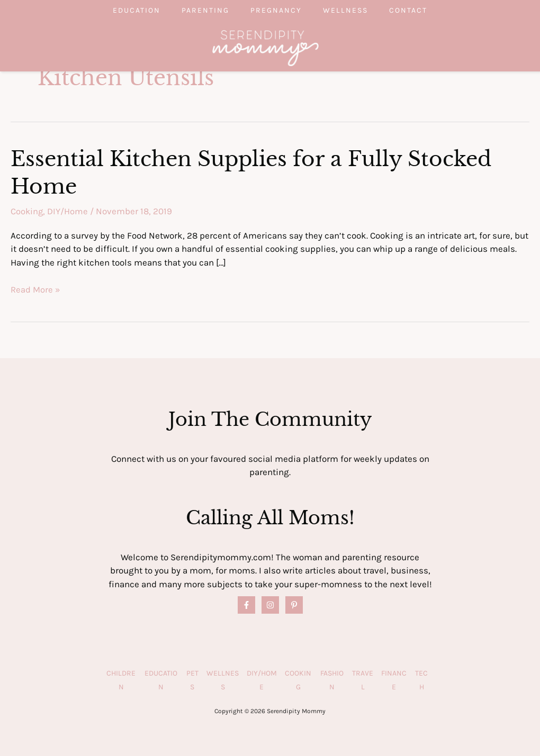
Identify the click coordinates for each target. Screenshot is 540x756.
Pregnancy (276, 10)
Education (115, 10)
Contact (429, 10)
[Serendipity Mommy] (265, 47)
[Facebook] (246, 604)
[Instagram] (270, 604)
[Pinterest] (294, 604)
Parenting (195, 10)
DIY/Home (69, 211)
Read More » (35, 289)
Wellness (356, 10)
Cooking (27, 211)
